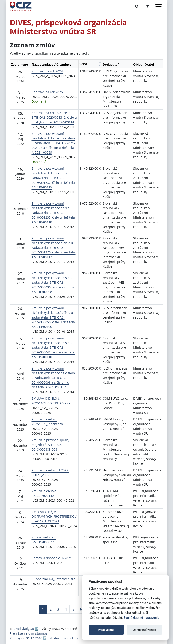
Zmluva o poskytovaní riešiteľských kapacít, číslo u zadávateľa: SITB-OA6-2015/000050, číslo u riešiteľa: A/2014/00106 (54, 317)
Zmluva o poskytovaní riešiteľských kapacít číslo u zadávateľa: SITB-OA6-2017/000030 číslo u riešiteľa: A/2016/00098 (53, 282)
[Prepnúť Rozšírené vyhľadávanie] (148, 6)
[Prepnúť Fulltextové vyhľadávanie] (137, 6)
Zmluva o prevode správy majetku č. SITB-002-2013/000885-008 (50, 445)
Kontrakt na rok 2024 (47, 71)
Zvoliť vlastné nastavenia (142, 618)
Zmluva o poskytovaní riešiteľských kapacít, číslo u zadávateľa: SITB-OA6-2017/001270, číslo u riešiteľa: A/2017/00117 (54, 248)
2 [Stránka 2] (51, 609)
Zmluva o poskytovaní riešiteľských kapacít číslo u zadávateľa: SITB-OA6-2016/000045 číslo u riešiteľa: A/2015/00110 (53, 347)
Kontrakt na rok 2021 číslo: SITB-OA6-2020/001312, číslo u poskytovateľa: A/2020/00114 (54, 117)
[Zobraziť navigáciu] (158, 6)
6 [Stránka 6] (81, 609)
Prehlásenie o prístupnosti (30, 633)
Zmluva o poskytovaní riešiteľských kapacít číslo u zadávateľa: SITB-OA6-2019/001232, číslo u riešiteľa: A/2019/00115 (54, 178)
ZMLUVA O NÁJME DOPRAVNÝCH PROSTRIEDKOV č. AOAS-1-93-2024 (54, 516)
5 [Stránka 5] (73, 609)
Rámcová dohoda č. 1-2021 (52, 558)
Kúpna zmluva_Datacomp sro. (54, 579)
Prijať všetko (106, 630)
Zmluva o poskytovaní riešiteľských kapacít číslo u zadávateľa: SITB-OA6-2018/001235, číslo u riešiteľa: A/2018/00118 (54, 213)
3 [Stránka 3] (58, 609)
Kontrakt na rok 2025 (47, 92)
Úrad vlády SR (24, 629)
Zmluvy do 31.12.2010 (26, 638)
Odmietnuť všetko (144, 630)
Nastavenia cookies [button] (64, 638)
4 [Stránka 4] (66, 609)
